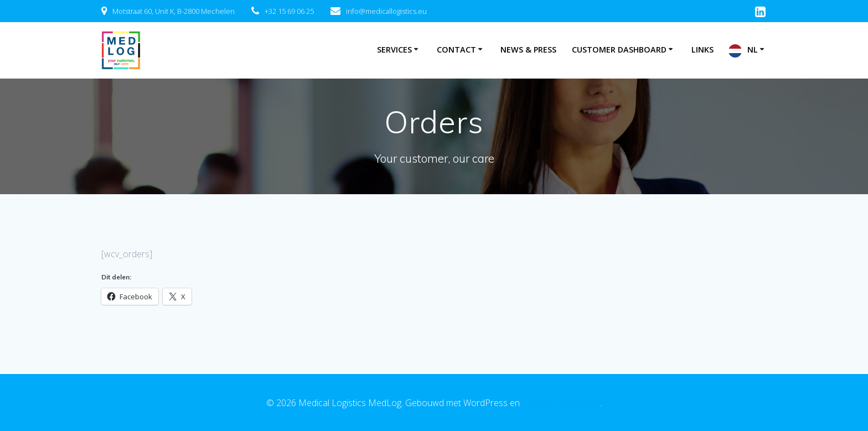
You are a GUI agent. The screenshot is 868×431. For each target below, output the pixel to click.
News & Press (528, 50)
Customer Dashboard (619, 50)
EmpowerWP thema (561, 403)
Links (702, 50)
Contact (456, 50)
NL (753, 50)
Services (394, 50)
